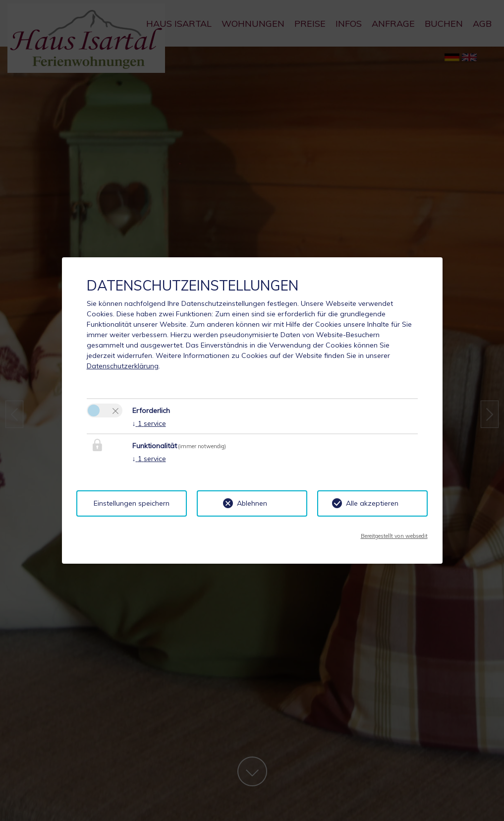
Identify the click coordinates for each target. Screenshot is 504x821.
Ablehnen (252, 503)
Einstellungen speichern (132, 503)
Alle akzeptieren (372, 503)
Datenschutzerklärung (123, 366)
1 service (149, 423)
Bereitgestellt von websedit (394, 536)
